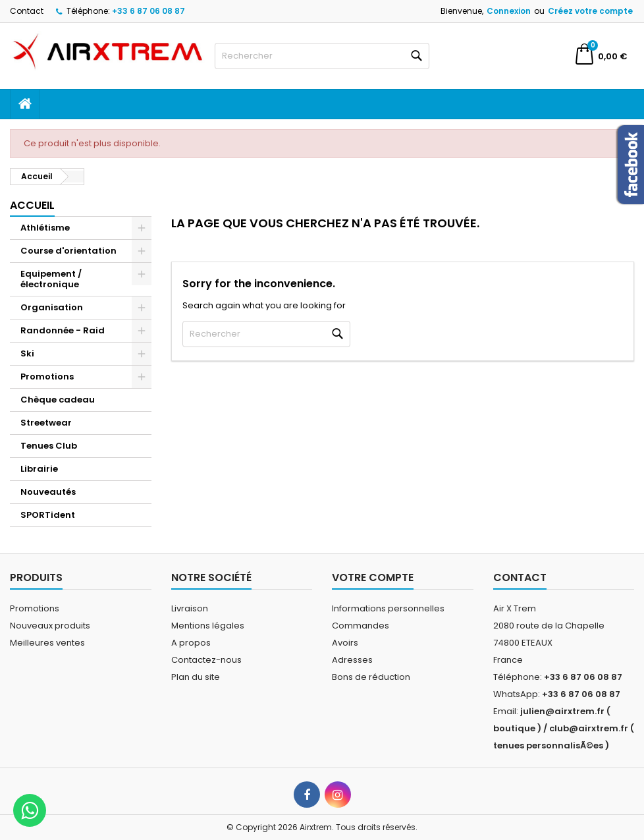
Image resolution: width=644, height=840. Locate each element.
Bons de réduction (371, 677)
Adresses (352, 660)
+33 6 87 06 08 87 (148, 11)
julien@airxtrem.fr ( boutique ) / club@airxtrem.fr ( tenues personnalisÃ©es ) (564, 728)
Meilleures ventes (47, 643)
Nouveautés (48, 492)
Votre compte (373, 577)
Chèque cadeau (58, 400)
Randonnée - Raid (63, 330)
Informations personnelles (388, 608)
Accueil (32, 205)
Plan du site (196, 677)
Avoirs (345, 643)
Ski (27, 353)
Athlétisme (45, 228)
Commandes (361, 626)
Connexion (509, 11)
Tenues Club (49, 446)
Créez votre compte (590, 11)
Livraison (190, 608)
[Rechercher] (322, 56)
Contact (27, 11)
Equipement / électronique (51, 279)
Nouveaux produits (50, 626)
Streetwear (46, 423)
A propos (191, 643)
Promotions (47, 377)
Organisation (52, 307)
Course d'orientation (68, 251)
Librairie (39, 469)
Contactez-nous (206, 660)
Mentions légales (208, 626)
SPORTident (48, 515)
